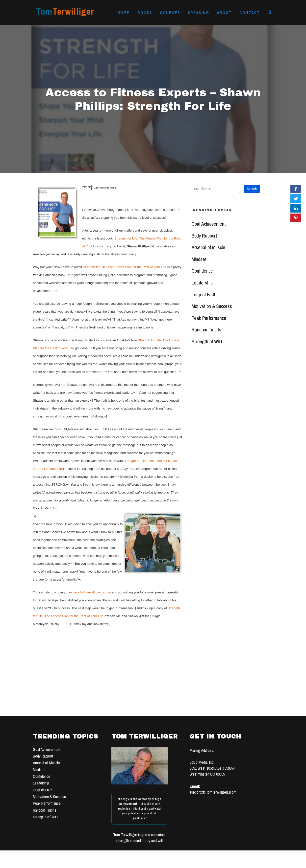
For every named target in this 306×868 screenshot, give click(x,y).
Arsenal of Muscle (208, 247)
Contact (250, 13)
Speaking (199, 13)
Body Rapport (204, 236)
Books (145, 13)
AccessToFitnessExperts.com (90, 592)
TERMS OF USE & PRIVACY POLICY (191, 863)
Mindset (199, 259)
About (224, 13)
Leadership (202, 283)
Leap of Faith (204, 295)
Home (123, 13)
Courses (170, 13)
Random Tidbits (206, 330)
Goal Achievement (209, 224)
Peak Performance (209, 318)
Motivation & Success (212, 306)
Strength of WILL (207, 342)
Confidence (202, 271)
